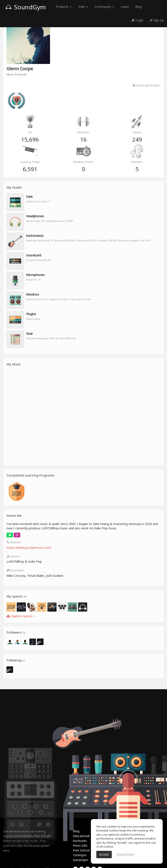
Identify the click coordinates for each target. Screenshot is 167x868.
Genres (13, 556)
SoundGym (26, 7)
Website (14, 542)
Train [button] (83, 7)
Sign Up (157, 20)
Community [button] (104, 7)
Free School (81, 850)
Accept (104, 854)
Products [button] (64, 7)
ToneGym (80, 855)
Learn (125, 7)
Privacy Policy (126, 854)
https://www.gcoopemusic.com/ (29, 548)
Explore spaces (20, 616)
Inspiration (15, 570)
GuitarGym (80, 860)
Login (137, 20)
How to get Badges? (147, 85)
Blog (139, 7)
